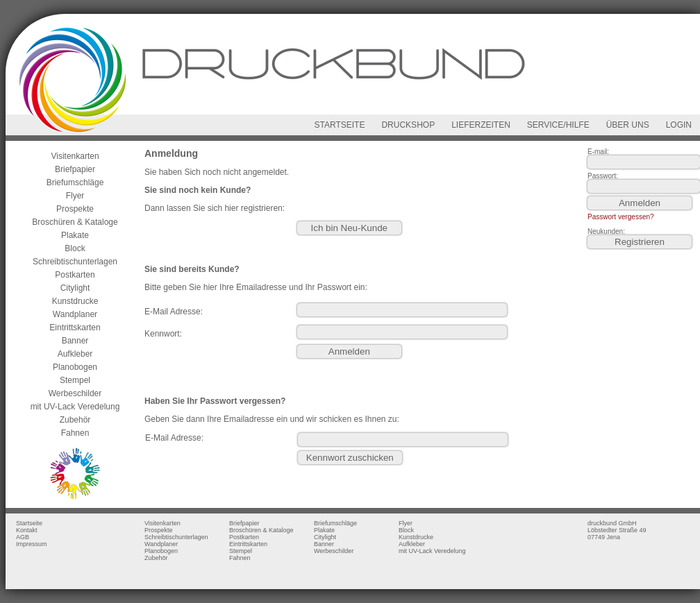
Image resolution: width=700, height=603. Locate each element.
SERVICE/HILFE (558, 125)
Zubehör (75, 420)
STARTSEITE (340, 125)
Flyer (75, 196)
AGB (23, 537)
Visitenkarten (75, 156)
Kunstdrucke (75, 301)
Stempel (75, 380)
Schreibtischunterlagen (75, 262)
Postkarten (75, 275)
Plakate (75, 235)
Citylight (75, 288)
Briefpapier (75, 169)
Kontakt (27, 530)
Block (75, 248)
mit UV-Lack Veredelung (75, 407)
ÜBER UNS (628, 125)
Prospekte (75, 209)
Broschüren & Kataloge (75, 222)
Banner (75, 341)
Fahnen (75, 433)
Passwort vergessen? (621, 217)
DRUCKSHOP (408, 125)
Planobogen (75, 367)
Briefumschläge (75, 182)
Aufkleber (75, 354)
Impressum (32, 544)
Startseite (29, 523)
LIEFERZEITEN (481, 125)
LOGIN (679, 125)
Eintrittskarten (75, 328)
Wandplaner (75, 314)
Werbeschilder (75, 393)
